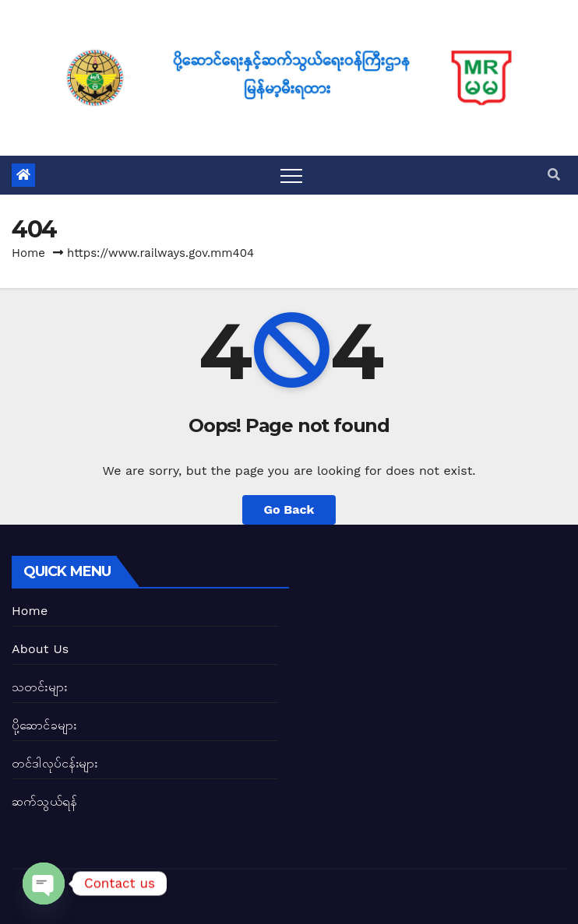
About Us (40, 649)
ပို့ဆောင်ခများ (44, 725)
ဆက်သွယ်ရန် (44, 801)
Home (28, 253)
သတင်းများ (39, 687)
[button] (554, 175)
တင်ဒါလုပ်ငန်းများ (55, 763)
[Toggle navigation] (291, 175)
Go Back (289, 509)
